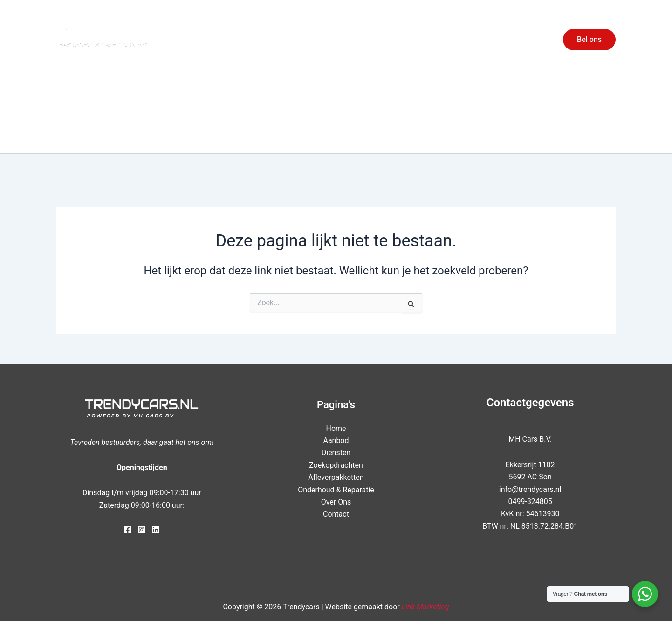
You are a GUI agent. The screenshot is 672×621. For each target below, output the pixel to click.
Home (356, 39)
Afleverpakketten (336, 477)
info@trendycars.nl (530, 489)
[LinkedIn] (156, 530)
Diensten (441, 40)
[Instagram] (142, 530)
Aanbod (394, 39)
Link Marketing (425, 607)
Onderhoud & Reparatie (336, 490)
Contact (533, 39)
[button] (589, 40)
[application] (456, 40)
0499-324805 (530, 502)
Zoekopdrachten (336, 465)
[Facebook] (128, 530)
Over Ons (490, 39)
